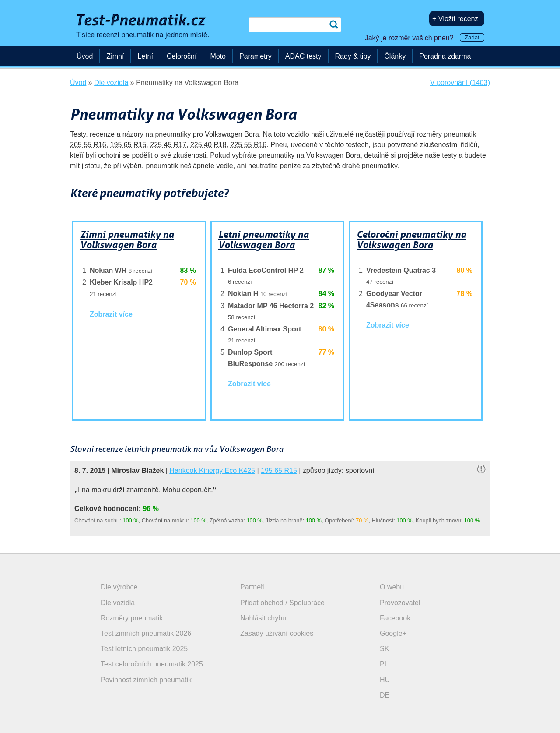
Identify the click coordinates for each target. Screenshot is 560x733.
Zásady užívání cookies (277, 633)
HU (385, 680)
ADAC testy (303, 56)
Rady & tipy (353, 56)
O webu (392, 587)
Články (395, 56)
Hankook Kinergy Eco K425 (212, 470)
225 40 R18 (208, 145)
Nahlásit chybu (263, 618)
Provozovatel (400, 603)
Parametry (255, 56)
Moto (218, 56)
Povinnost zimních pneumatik (146, 680)
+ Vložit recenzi (456, 19)
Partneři (252, 587)
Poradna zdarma (445, 56)
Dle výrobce (119, 587)
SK (384, 649)
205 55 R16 (88, 145)
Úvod (85, 56)
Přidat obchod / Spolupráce (282, 603)
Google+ (393, 633)
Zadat (472, 37)
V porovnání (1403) (460, 83)
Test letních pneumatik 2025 (144, 649)
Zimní (115, 56)
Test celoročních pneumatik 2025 (152, 664)
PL (384, 664)
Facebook (395, 618)
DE (385, 695)
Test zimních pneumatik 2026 (146, 633)
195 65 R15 (128, 145)
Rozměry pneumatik (132, 618)
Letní (145, 56)
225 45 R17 (168, 145)
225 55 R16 (249, 145)
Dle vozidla (118, 603)
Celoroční (182, 56)
